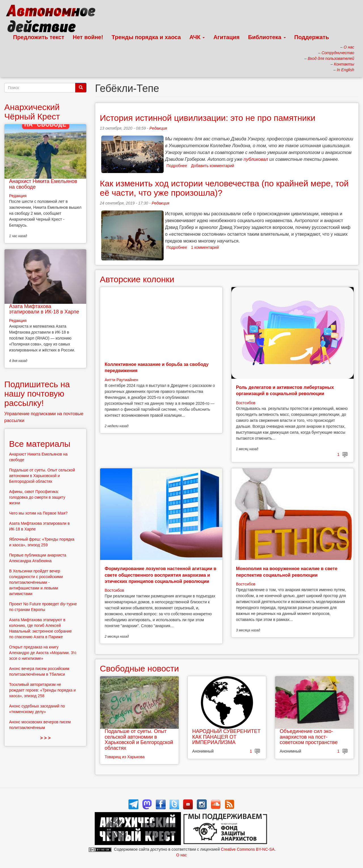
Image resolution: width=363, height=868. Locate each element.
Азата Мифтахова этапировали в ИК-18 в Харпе (44, 309)
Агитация (226, 37)
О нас (181, 855)
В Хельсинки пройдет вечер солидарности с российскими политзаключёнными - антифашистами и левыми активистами (36, 582)
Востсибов (246, 403)
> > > (46, 738)
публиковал (256, 159)
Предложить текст (39, 37)
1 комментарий (205, 247)
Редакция (158, 128)
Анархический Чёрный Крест (32, 112)
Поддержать (312, 37)
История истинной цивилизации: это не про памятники (208, 118)
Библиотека (267, 37)
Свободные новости (139, 668)
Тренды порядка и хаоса (146, 37)
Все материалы (40, 444)
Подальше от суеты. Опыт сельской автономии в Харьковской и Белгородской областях (139, 740)
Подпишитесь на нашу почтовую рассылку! (37, 394)
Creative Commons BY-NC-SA (248, 849)
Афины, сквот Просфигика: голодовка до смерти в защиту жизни (37, 497)
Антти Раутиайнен (121, 380)
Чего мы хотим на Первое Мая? (38, 513)
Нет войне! (88, 37)
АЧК (197, 37)
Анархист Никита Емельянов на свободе (43, 184)
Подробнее (177, 166)
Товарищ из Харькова (125, 757)
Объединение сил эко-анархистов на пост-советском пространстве (309, 737)
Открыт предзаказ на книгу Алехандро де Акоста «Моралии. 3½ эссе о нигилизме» (43, 653)
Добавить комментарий (213, 166)
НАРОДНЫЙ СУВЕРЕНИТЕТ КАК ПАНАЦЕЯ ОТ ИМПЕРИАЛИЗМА (226, 737)
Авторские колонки (137, 279)
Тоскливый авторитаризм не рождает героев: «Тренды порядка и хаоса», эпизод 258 (42, 690)
